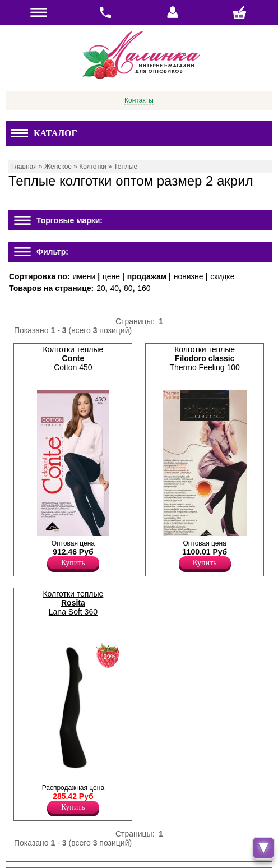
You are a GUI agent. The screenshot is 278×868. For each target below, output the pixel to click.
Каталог (44, 133)
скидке (222, 276)
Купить (73, 563)
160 (144, 288)
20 (101, 288)
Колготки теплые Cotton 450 (73, 358)
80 (128, 288)
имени (84, 276)
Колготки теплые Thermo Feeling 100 (204, 358)
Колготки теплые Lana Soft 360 (73, 603)
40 (115, 288)
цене (111, 276)
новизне (189, 276)
